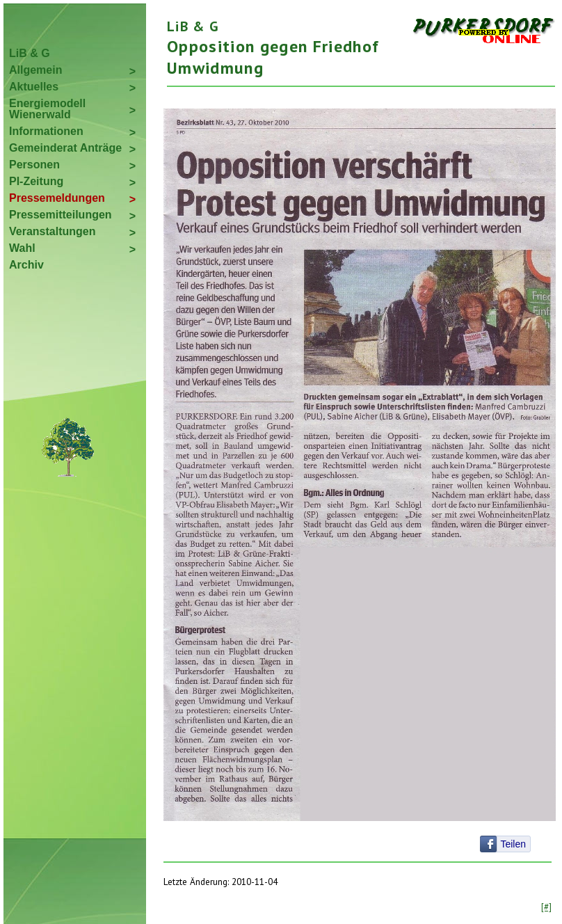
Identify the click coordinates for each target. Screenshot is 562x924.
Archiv (26, 265)
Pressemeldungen (57, 198)
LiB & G (30, 53)
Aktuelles (34, 87)
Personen (34, 165)
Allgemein (35, 70)
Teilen (513, 844)
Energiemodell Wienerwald (47, 109)
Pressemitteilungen (61, 215)
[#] (546, 907)
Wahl (22, 248)
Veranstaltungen (52, 231)
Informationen (46, 131)
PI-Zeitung (36, 181)
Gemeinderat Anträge (65, 148)
